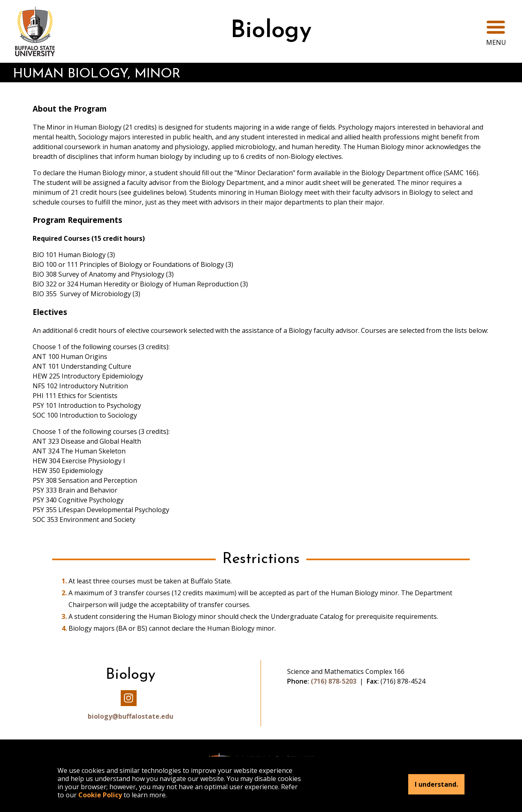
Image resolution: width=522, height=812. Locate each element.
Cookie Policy (100, 795)
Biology (271, 31)
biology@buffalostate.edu (130, 716)
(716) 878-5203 (334, 681)
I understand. (436, 784)
